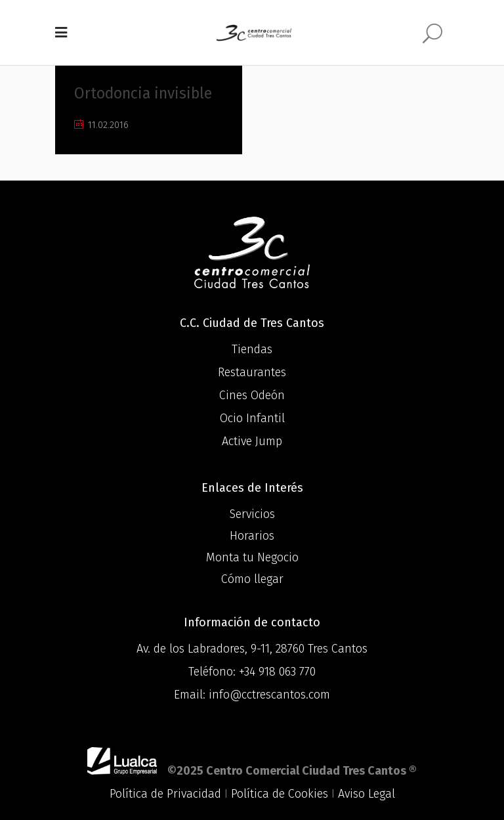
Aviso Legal (367, 794)
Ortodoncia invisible (143, 93)
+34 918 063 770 (277, 672)
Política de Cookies (280, 794)
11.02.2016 (101, 125)
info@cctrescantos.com (269, 695)
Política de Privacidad (165, 794)
